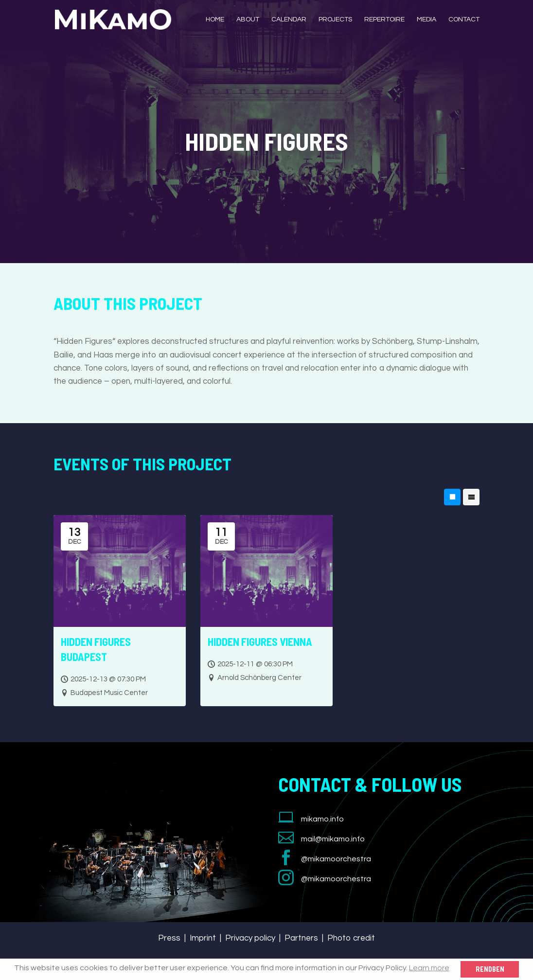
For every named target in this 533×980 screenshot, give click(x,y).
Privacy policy (250, 938)
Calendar (289, 19)
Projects (335, 19)
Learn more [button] (429, 968)
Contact (464, 19)
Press (169, 938)
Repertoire (384, 19)
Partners (301, 938)
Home (215, 19)
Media (426, 19)
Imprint (203, 938)
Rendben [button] (490, 969)
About (248, 19)
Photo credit (351, 938)
